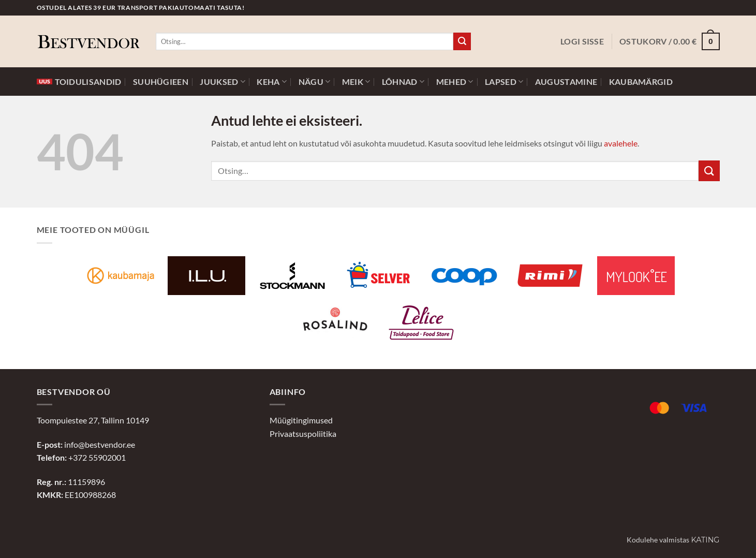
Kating (705, 540)
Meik (356, 82)
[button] (582, 41)
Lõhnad (403, 82)
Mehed (455, 82)
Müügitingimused (301, 420)
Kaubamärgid (641, 82)
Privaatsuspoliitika (303, 434)
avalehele (621, 143)
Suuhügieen (161, 82)
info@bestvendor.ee (100, 444)
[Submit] (462, 41)
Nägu (315, 82)
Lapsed (504, 82)
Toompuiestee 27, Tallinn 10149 (93, 420)
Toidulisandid (79, 82)
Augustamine (566, 82)
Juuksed (223, 82)
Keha (272, 82)
